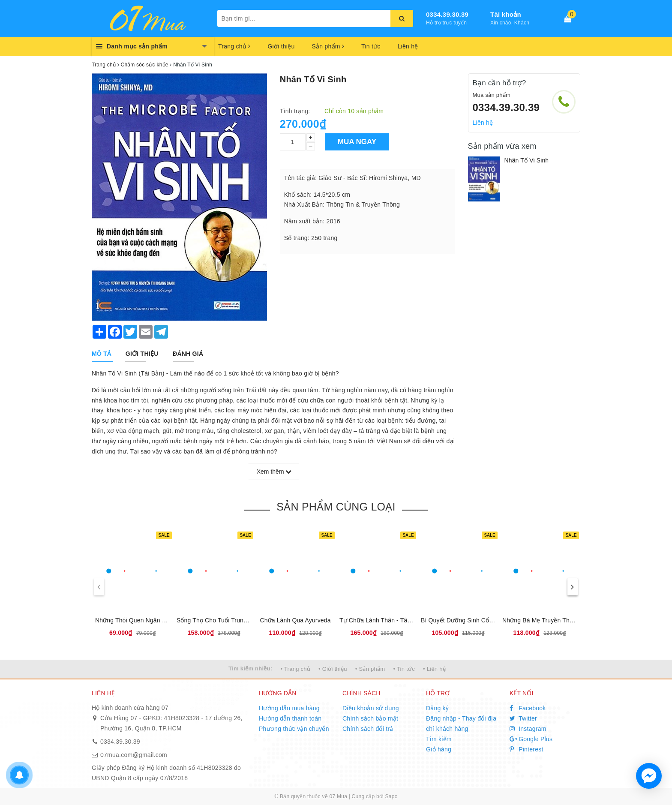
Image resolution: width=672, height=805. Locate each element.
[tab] (101, 354)
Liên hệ (408, 46)
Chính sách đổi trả (368, 729)
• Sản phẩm (370, 669)
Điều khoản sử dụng (371, 708)
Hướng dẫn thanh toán (290, 718)
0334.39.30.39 (447, 14)
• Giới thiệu (333, 669)
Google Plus (531, 739)
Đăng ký (437, 708)
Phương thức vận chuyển (294, 729)
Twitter (523, 718)
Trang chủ (234, 46)
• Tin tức (404, 669)
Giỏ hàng (439, 749)
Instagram (528, 729)
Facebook (528, 708)
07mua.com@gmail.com (134, 755)
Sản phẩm (328, 46)
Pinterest (526, 749)
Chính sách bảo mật (370, 718)
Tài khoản (506, 14)
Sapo (391, 796)
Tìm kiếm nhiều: (250, 668)
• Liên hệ (434, 669)
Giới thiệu (281, 46)
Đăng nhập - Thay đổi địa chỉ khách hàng (461, 724)
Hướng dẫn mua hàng (289, 708)
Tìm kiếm (439, 739)
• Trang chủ (295, 669)
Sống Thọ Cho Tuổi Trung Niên (219, 620)
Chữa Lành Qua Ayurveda (295, 620)
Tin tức (371, 46)
